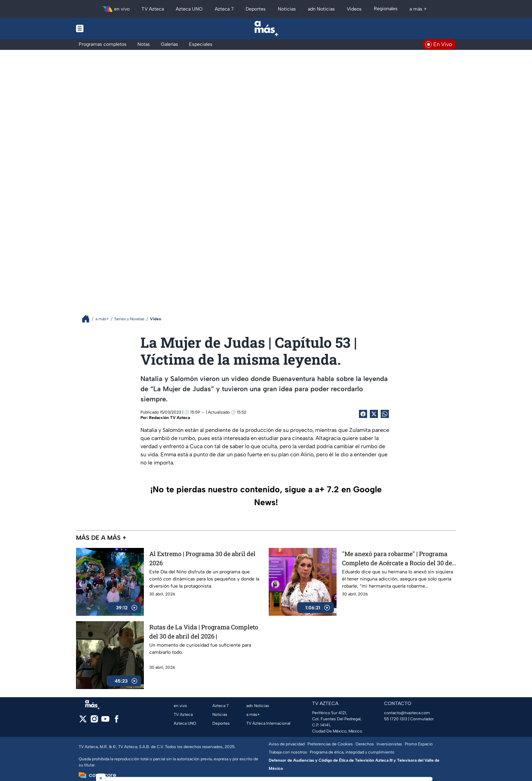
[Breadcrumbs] (88, 319)
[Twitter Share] (374, 414)
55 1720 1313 (396, 719)
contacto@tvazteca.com (407, 713)
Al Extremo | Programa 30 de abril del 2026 (202, 558)
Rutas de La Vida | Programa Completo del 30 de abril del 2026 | (204, 632)
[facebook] (117, 721)
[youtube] (105, 721)
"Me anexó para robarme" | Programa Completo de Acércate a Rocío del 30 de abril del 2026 (397, 558)
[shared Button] (385, 414)
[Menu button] (103, 28)
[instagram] (94, 721)
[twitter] (83, 721)
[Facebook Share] (363, 414)
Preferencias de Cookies (330, 744)
